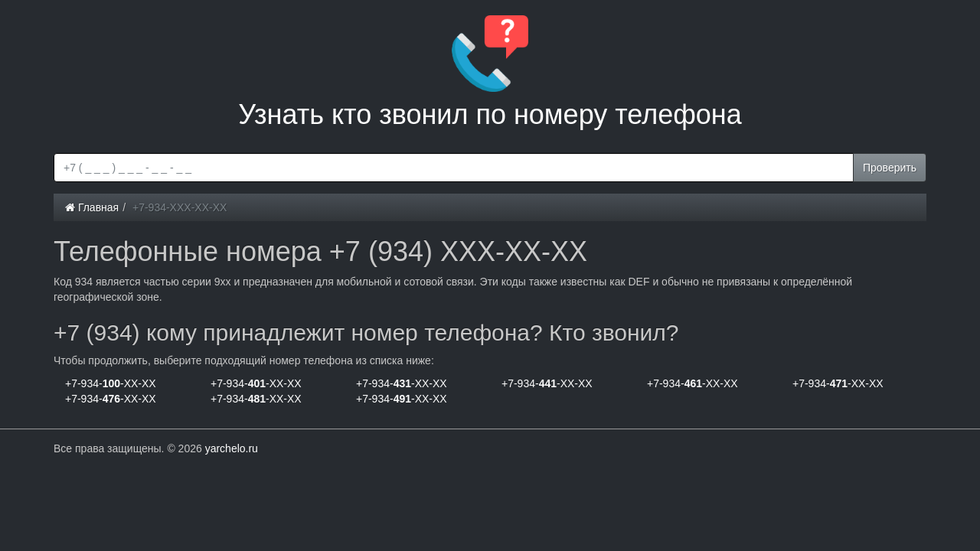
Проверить (890, 168)
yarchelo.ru (232, 448)
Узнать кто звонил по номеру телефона (490, 73)
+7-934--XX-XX (111, 383)
